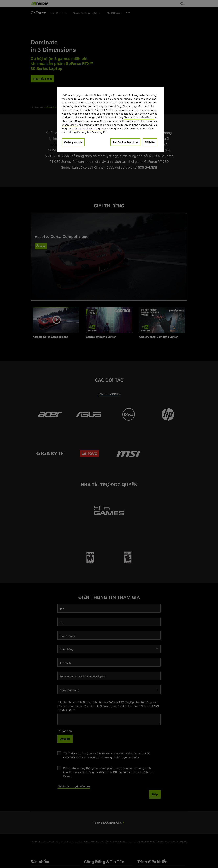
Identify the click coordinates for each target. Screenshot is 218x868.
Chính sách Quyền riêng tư (139, 117)
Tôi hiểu (150, 142)
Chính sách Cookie (72, 121)
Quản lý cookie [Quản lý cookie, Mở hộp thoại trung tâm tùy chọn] (73, 142)
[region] (110, 119)
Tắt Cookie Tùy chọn (125, 142)
